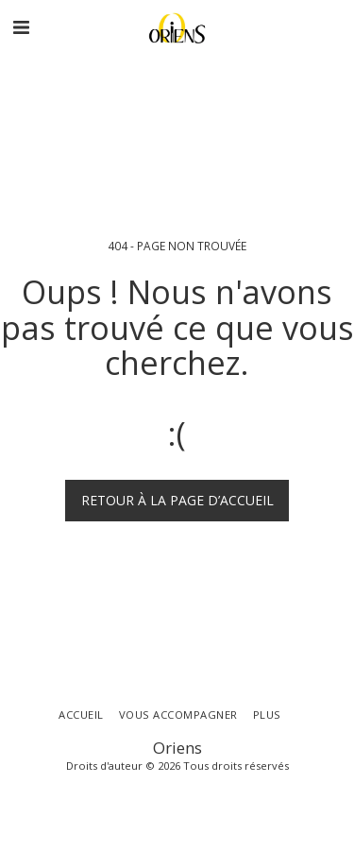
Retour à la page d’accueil (177, 500)
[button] (21, 27)
